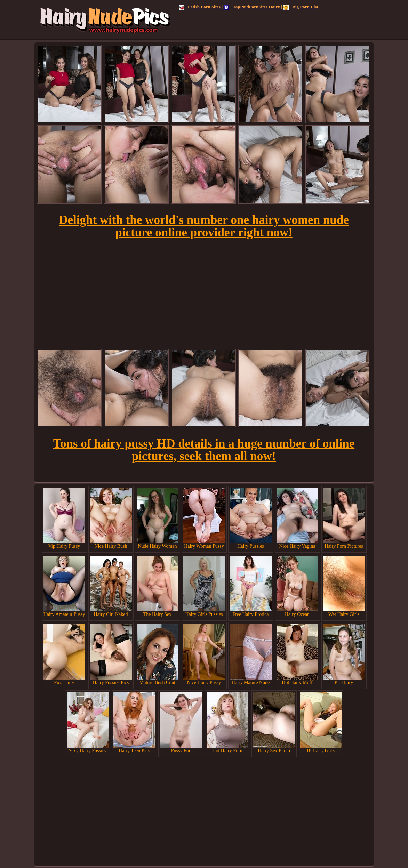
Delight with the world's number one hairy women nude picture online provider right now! (204, 226)
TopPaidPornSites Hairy (252, 7)
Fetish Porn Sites (200, 7)
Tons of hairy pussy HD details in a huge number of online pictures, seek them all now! (204, 450)
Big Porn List (301, 7)
